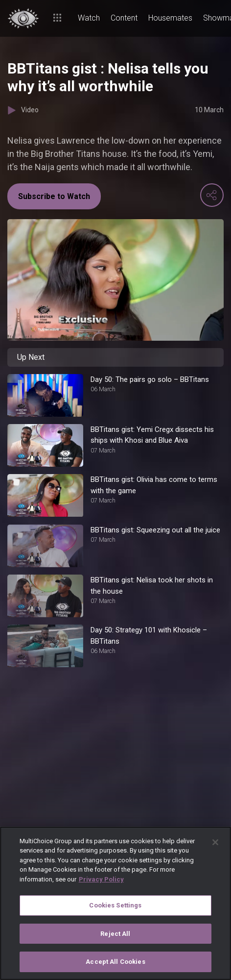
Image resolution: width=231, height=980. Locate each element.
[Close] (215, 842)
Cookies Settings (115, 905)
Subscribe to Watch (54, 196)
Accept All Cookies (115, 962)
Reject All (115, 934)
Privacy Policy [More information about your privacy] (101, 879)
